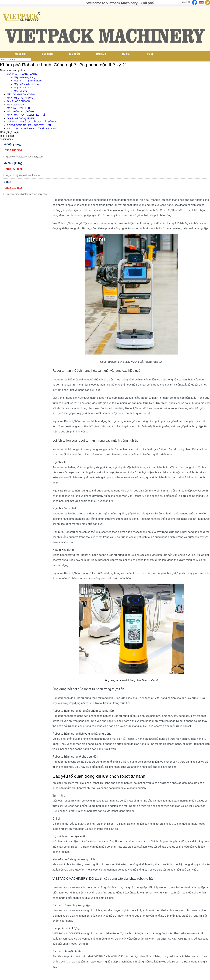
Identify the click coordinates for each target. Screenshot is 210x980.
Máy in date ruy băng (25, 77)
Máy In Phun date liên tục (27, 84)
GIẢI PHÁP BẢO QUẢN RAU (22, 118)
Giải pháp (101, 54)
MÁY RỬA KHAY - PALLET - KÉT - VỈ (26, 115)
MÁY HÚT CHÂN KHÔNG (20, 98)
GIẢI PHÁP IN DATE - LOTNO (22, 74)
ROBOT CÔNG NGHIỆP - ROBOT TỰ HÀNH (30, 125)
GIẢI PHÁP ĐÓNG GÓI (19, 101)
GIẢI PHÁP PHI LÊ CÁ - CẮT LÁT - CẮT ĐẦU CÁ (32, 122)
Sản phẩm (74, 54)
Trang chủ (20, 54)
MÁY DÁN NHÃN (16, 105)
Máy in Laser (20, 91)
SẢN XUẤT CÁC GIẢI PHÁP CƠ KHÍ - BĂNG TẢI (32, 128)
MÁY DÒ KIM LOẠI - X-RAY (21, 94)
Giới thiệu (47, 54)
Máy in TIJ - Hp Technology (28, 81)
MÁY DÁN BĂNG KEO (18, 108)
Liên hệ (149, 54)
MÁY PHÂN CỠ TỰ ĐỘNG (20, 111)
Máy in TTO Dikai (23, 87)
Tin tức (126, 54)
